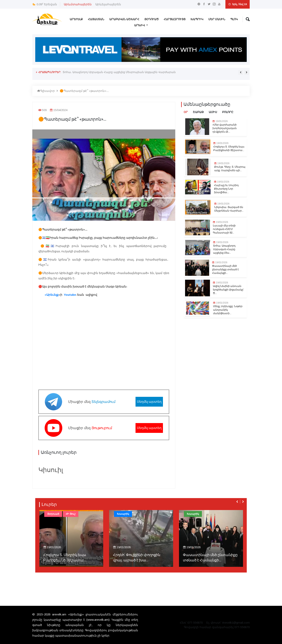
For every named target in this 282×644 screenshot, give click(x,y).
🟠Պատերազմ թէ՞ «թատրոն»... (84, 91)
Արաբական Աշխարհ (124, 19)
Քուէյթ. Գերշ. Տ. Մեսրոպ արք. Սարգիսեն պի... (230, 169)
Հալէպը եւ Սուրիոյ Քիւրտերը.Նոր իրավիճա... (226, 189)
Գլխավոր (46, 91)
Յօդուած (151, 19)
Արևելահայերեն (108, 4)
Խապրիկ (197, 19)
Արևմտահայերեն (78, 4)
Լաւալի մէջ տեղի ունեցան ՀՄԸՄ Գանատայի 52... (224, 229)
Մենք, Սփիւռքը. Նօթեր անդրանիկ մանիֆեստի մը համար (105, 75)
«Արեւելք (51, 295)
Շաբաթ (198, 112)
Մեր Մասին (217, 19)
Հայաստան (96, 19)
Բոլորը (228, 112)
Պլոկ (234, 19)
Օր (186, 112)
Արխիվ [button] (140, 25)
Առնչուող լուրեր (59, 452)
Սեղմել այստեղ (149, 402)
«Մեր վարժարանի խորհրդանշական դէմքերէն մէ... (225, 128)
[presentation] (241, 72)
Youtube (70, 295)
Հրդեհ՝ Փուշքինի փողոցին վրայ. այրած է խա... (137, 558)
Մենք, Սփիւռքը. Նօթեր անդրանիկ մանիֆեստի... (228, 310)
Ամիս (213, 112)
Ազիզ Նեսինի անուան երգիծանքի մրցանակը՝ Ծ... (228, 290)
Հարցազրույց (175, 19)
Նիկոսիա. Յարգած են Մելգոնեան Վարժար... (229, 209)
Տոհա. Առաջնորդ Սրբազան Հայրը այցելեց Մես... (224, 249)
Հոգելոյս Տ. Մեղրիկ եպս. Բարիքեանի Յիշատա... (229, 148)
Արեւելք (76, 19)
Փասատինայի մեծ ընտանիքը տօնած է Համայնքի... (226, 270)
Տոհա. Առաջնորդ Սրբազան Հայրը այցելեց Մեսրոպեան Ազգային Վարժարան (119, 72)
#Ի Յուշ (71, 514)
